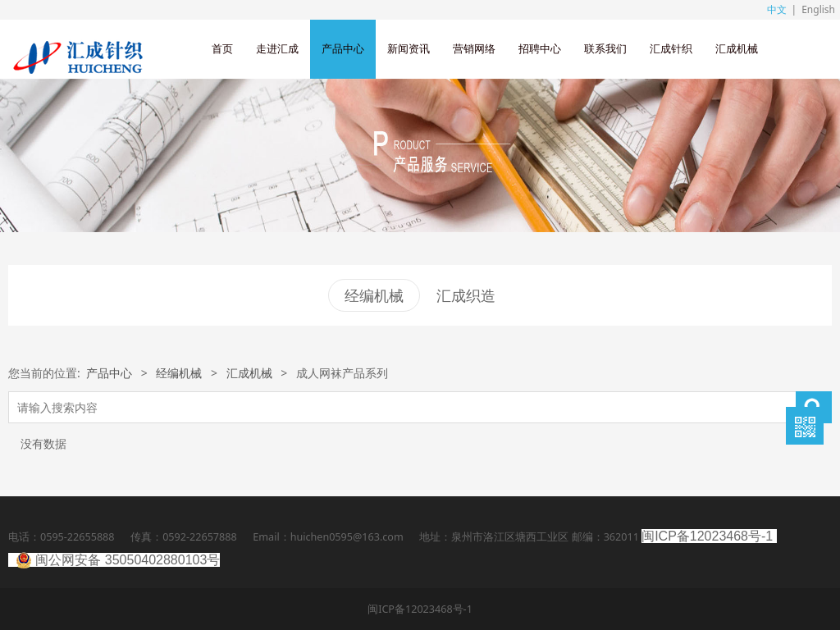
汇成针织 (671, 49)
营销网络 (474, 49)
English (818, 9)
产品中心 (343, 49)
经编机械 (374, 295)
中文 (777, 9)
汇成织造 (466, 295)
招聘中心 (540, 49)
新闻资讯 (409, 49)
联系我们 (605, 49)
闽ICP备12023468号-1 (707, 536)
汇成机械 (737, 49)
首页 (222, 49)
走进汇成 (277, 49)
